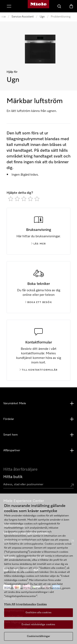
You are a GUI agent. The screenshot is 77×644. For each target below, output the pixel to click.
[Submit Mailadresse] (72, 541)
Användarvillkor (13, 616)
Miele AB (9, 599)
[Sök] (59, 6)
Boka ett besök (38, 302)
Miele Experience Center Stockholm (27, 509)
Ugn (42, 17)
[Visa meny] (9, 6)
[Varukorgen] (71, 6)
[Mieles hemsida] (38, 6)
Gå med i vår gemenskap (26, 533)
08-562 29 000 (37, 557)
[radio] (11, 199)
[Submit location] (72, 485)
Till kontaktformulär (38, 370)
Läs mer (38, 244)
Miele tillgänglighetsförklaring (22, 622)
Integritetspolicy (14, 611)
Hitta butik (13, 477)
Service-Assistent (23, 17)
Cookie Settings (14, 628)
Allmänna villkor (13, 605)
